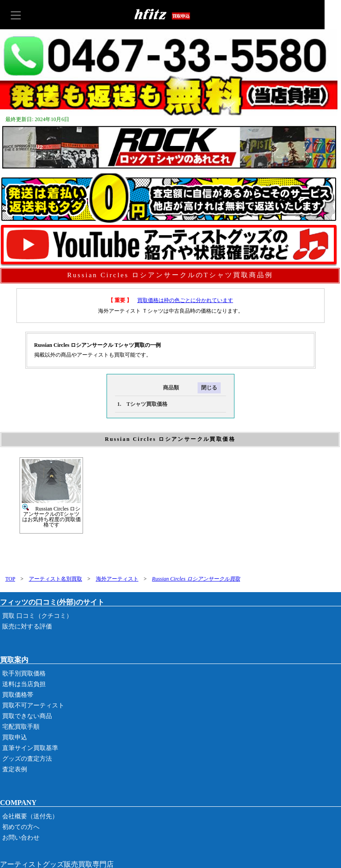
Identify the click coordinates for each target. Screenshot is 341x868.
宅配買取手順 (21, 727)
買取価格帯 (18, 695)
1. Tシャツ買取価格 (142, 404)
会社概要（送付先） (30, 816)
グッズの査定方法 (27, 759)
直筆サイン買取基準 (30, 748)
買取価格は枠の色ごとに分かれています (185, 300)
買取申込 (15, 737)
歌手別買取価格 (24, 674)
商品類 (147, 388)
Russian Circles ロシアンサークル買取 (196, 579)
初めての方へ (21, 827)
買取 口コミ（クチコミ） (37, 616)
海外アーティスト (117, 579)
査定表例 (15, 769)
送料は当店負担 (24, 684)
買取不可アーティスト (33, 705)
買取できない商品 (27, 716)
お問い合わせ (21, 838)
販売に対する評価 (27, 626)
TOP (10, 579)
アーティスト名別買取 (56, 579)
